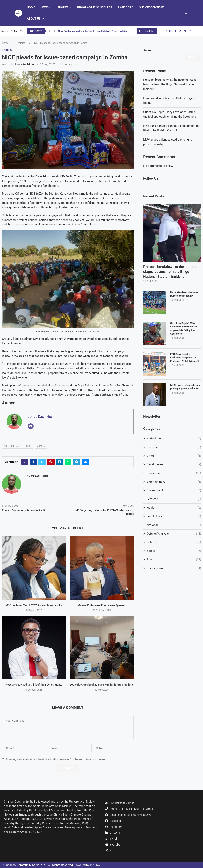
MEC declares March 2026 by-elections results (34, 605)
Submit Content (151, 7)
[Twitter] (185, 31)
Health (174, 508)
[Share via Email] (86, 462)
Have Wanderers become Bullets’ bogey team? (184, 294)
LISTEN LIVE (147, 31)
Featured (174, 499)
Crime (174, 456)
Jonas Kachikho (24, 64)
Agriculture (174, 439)
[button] (50, 31)
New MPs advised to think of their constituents (34, 685)
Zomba (41, 446)
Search (148, 51)
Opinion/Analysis (174, 534)
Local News (174, 516)
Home (31, 7)
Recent (193, 57)
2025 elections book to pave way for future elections (102, 685)
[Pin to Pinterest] (51, 462)
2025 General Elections (18, 446)
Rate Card (126, 7)
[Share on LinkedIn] (60, 462)
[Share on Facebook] (34, 462)
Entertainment (174, 482)
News (45, 7)
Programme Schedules (95, 7)
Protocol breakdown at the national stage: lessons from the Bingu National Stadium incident (170, 84)
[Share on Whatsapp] (68, 462)
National (174, 525)
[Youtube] (193, 31)
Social (174, 551)
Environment (174, 490)
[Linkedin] (175, 31)
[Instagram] (171, 31)
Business (174, 447)
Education (174, 473)
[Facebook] (166, 31)
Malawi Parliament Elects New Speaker (102, 605)
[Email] (31, 426)
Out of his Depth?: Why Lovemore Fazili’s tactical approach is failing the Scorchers (184, 328)
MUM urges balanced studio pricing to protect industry (186, 387)
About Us (34, 19)
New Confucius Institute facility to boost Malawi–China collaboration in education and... (106, 31)
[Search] (186, 13)
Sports (63, 7)
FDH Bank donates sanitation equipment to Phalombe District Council (184, 358)
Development (174, 465)
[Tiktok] (180, 31)
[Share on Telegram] (77, 462)
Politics (21, 43)
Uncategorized (174, 568)
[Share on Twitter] (42, 462)
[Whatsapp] (190, 31)
